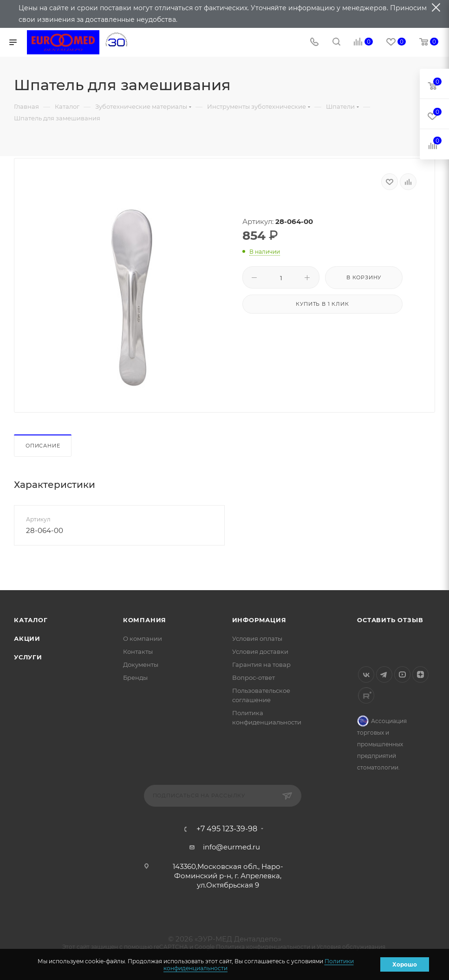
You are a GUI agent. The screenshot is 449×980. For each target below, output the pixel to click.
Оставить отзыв (390, 620)
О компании (143, 638)
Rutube (366, 695)
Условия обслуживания (351, 947)
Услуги (28, 657)
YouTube (402, 674)
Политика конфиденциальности (263, 947)
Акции (27, 638)
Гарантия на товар (261, 664)
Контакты (138, 651)
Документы (141, 664)
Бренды (135, 677)
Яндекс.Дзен (420, 674)
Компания (145, 620)
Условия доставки (260, 651)
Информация (259, 620)
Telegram (384, 674)
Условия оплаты (257, 638)
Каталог (31, 620)
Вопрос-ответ (254, 677)
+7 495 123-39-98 (227, 829)
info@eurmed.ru (231, 847)
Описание (43, 446)
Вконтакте (366, 674)
